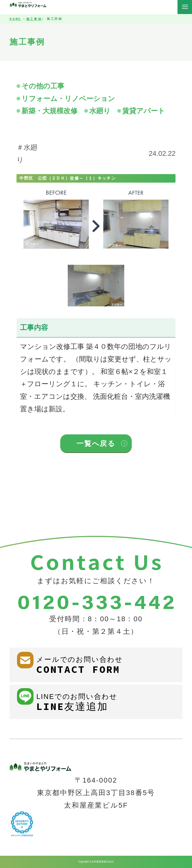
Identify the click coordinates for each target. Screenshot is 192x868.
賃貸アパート (144, 111)
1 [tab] (96, 309)
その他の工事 (43, 86)
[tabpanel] (96, 286)
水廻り (100, 111)
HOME (15, 19)
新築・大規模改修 (49, 111)
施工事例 (34, 19)
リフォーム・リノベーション (68, 99)
